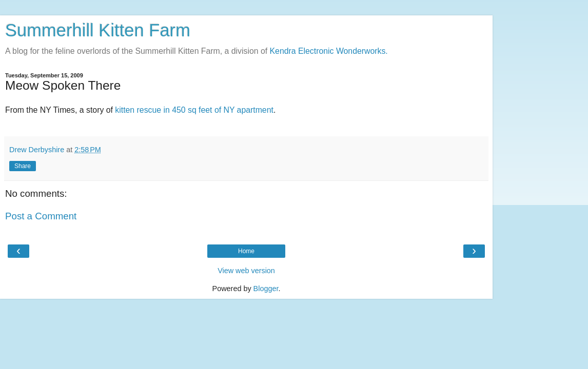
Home (246, 251)
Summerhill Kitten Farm (98, 30)
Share (23, 166)
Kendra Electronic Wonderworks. (329, 51)
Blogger (266, 289)
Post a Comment (41, 216)
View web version (246, 271)
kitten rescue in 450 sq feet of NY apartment (194, 110)
